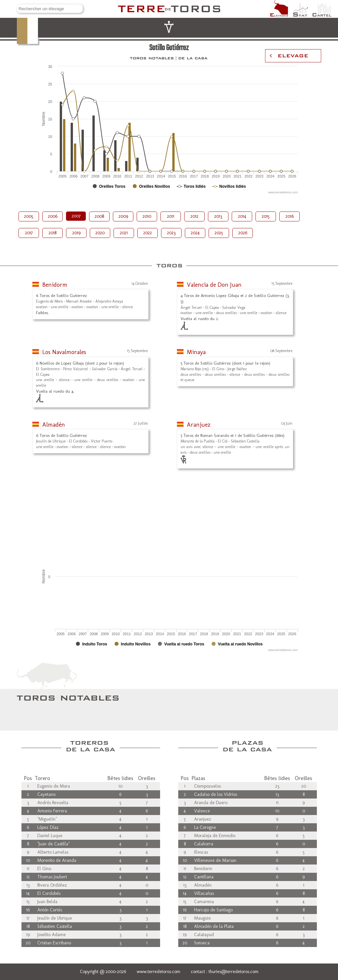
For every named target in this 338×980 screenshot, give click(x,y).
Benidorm (55, 285)
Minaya (196, 352)
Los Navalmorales (64, 352)
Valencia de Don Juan (214, 285)
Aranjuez (199, 425)
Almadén (54, 425)
